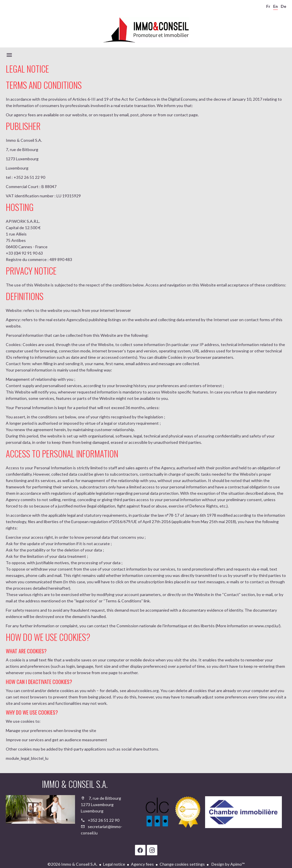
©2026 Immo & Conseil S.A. (72, 864)
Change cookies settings (182, 864)
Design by (228, 864)
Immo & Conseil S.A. (75, 784)
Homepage (146, 30)
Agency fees (142, 864)
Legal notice (114, 864)
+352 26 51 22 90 (104, 820)
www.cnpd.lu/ (267, 626)
